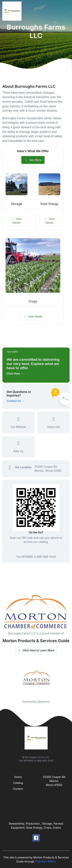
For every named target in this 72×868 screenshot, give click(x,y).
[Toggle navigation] (66, 11)
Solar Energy (49, 204)
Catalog (18, 783)
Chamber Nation (46, 861)
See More (33, 160)
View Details (17, 221)
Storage (17, 204)
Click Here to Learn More (36, 650)
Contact (18, 789)
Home (18, 777)
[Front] (13, 11)
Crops (33, 301)
